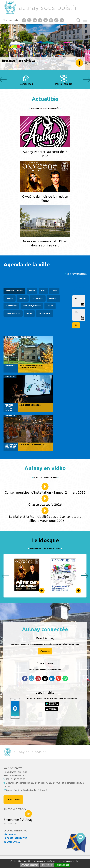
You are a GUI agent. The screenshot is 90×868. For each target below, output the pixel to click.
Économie (54, 298)
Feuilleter (42, 591)
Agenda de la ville (14, 291)
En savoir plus (79, 63)
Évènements (11, 306)
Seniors (23, 298)
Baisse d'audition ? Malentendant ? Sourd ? (26, 790)
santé (54, 291)
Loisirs (50, 306)
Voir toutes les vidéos (45, 478)
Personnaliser (62, 865)
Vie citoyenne (45, 313)
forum (32, 291)
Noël (43, 291)
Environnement (13, 313)
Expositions (38, 298)
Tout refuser (47, 865)
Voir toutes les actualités (45, 109)
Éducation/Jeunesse (32, 306)
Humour (10, 298)
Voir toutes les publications (45, 549)
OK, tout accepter (30, 865)
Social (29, 313)
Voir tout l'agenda (77, 274)
